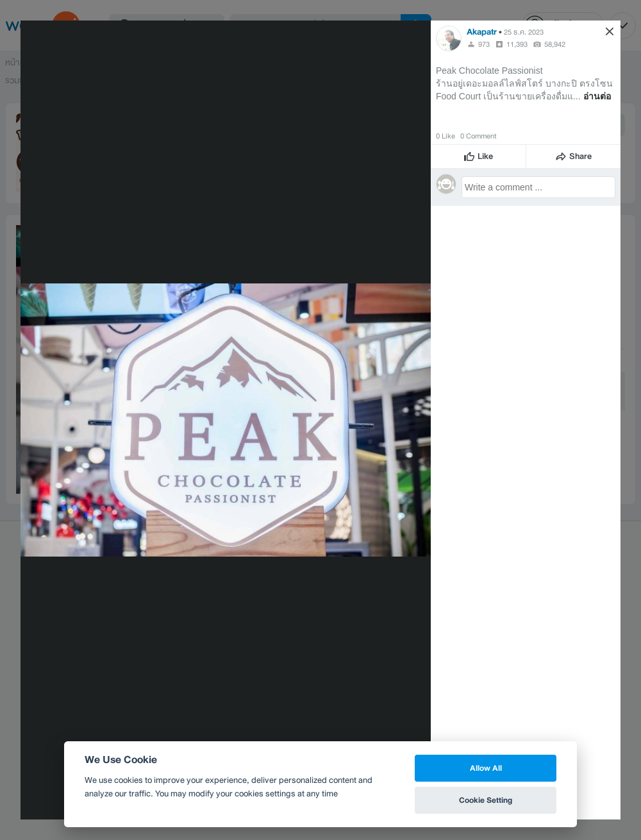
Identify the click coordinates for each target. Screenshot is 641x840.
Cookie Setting (486, 800)
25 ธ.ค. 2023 (524, 32)
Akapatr (482, 32)
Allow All (486, 768)
